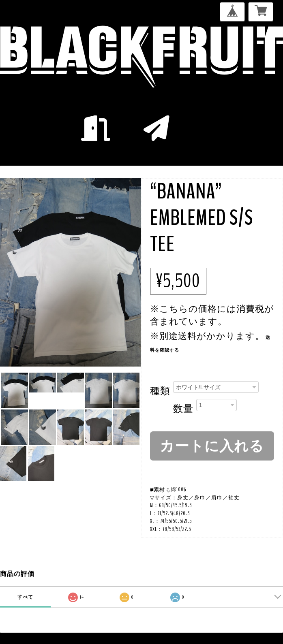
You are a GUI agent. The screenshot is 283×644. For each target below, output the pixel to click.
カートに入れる (212, 446)
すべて (25, 597)
